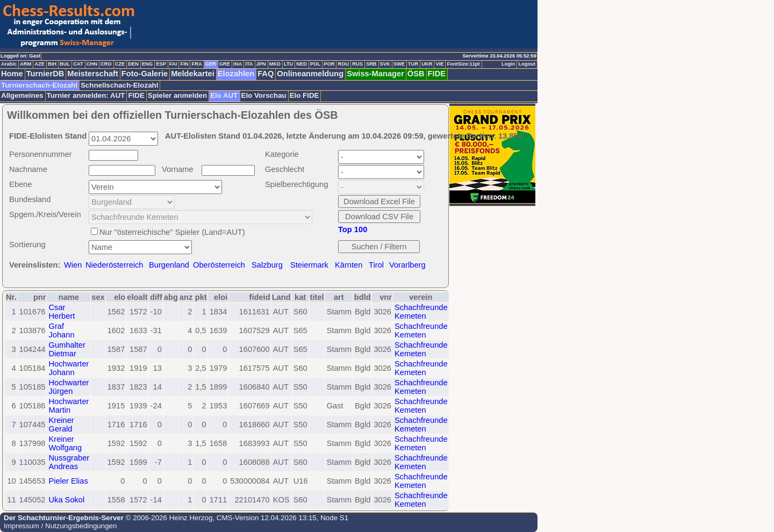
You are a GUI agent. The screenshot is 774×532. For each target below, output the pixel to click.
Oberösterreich (219, 265)
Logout (527, 64)
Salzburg (267, 265)
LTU (288, 64)
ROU (343, 64)
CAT (78, 64)
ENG (147, 64)
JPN (261, 64)
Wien (73, 265)
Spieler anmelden (177, 95)
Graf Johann (61, 330)
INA (238, 64)
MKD (275, 64)
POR (329, 64)
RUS (357, 64)
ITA (249, 64)
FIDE (437, 74)
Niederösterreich (114, 265)
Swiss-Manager (375, 74)
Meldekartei (193, 74)
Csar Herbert (62, 312)
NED (302, 64)
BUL (65, 64)
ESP (161, 64)
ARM (26, 64)
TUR (413, 64)
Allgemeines (22, 95)
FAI (173, 64)
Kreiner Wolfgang (65, 443)
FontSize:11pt (463, 64)
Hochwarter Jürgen (69, 387)
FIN (184, 64)
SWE (399, 64)
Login (508, 64)
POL (315, 64)
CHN (92, 64)
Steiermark (309, 265)
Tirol (376, 265)
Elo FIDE (304, 95)
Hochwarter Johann (69, 368)
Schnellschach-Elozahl (119, 85)
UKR (427, 64)
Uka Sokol (66, 500)
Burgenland (169, 265)
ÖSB (416, 74)
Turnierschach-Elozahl (39, 85)
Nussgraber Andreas (69, 462)
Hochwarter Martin (69, 406)
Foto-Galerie (145, 74)
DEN (133, 64)
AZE (40, 64)
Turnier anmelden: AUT (86, 95)
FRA (196, 64)
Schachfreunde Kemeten (421, 312)
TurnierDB (45, 74)
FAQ (266, 74)
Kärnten (349, 265)
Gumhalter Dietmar (67, 349)
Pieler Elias (68, 481)
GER (211, 64)
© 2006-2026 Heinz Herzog (168, 518)
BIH (52, 64)
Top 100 (353, 229)
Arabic (9, 64)
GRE (225, 64)
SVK (385, 64)
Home (12, 74)
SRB (371, 64)
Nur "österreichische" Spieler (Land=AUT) (172, 232)
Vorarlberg (407, 265)
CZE (120, 64)
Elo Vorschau (264, 95)
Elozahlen (236, 74)
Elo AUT (224, 95)
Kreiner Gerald (61, 425)
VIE (439, 64)
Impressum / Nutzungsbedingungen (60, 526)
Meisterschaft (93, 74)
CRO (106, 64)
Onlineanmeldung (310, 74)
